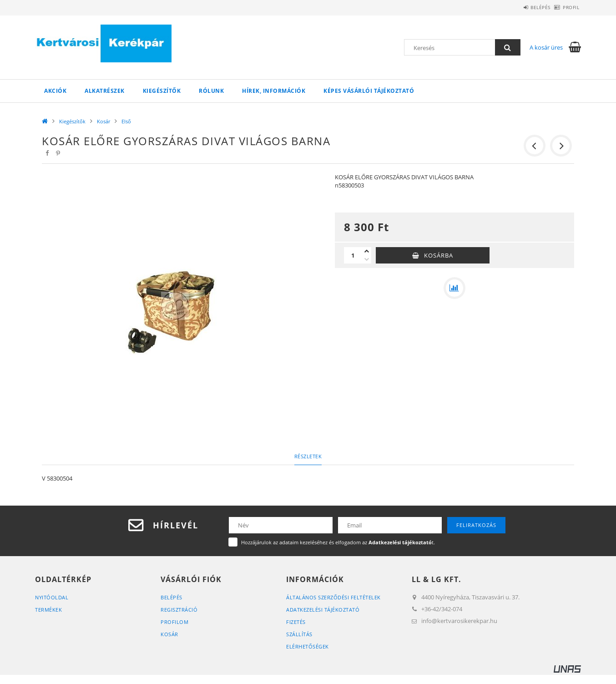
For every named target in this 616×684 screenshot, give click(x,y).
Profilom (174, 622)
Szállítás (299, 634)
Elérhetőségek (308, 646)
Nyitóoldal (52, 597)
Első (126, 121)
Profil (566, 7)
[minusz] (367, 259)
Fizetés (296, 622)
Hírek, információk (274, 91)
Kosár (104, 121)
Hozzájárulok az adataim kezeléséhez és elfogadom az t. (338, 542)
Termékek (48, 610)
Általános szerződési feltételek (333, 597)
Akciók (55, 91)
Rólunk (211, 91)
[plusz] (367, 251)
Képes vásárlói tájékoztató (369, 91)
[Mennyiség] (353, 255)
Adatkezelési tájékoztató (323, 610)
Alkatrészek (105, 91)
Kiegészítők (162, 91)
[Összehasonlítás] (454, 288)
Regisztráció (179, 610)
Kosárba (439, 255)
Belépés (525, 7)
